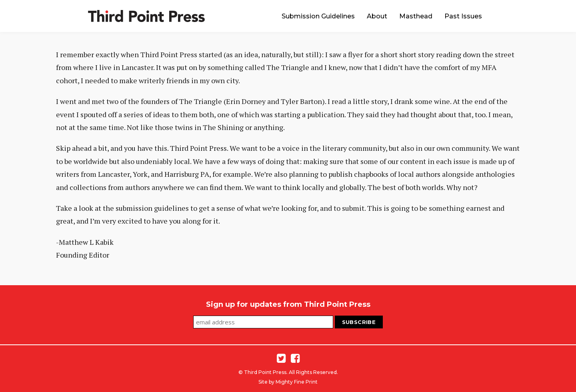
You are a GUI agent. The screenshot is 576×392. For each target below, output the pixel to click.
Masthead (416, 16)
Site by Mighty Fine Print (288, 382)
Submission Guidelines (318, 16)
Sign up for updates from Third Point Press (288, 304)
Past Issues (463, 16)
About (377, 16)
